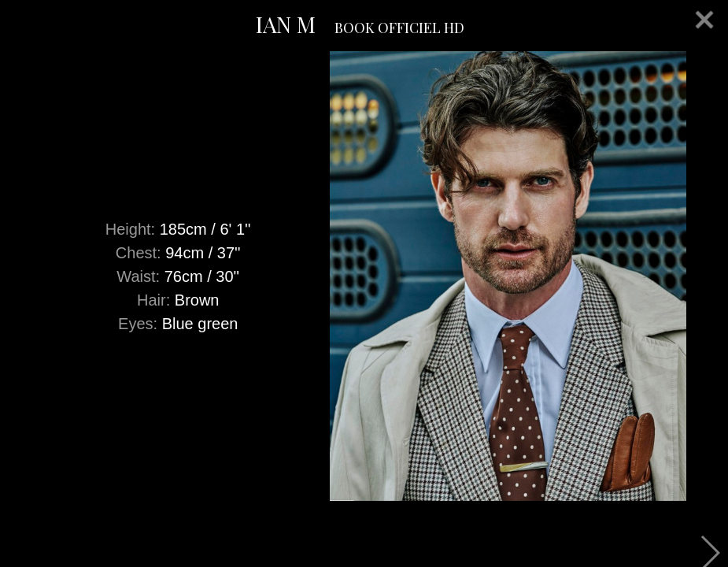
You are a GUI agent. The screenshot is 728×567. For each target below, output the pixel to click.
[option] (364, 276)
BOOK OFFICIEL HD (399, 28)
